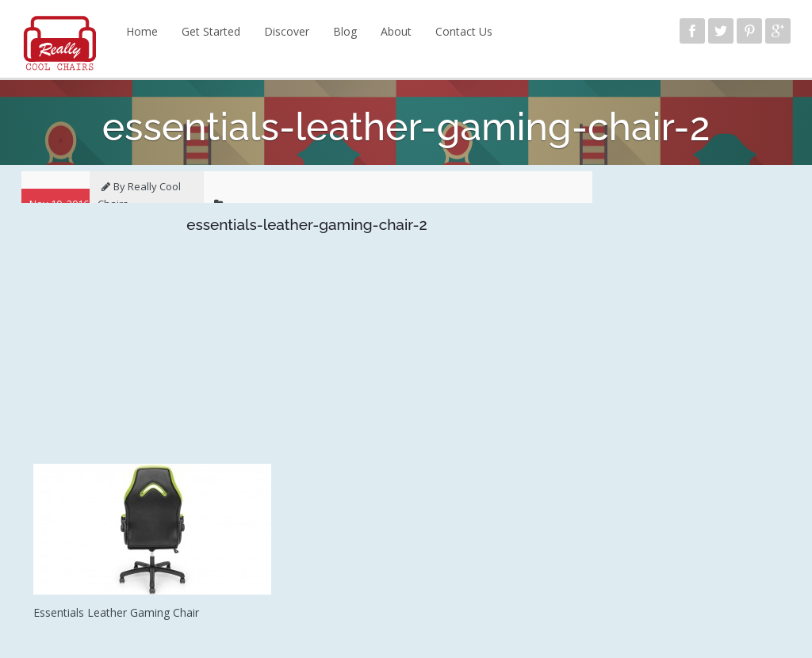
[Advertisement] (307, 353)
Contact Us (464, 31)
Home (142, 31)
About (396, 31)
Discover (287, 31)
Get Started (211, 31)
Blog (345, 31)
